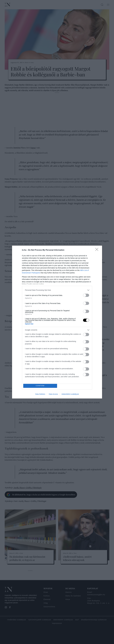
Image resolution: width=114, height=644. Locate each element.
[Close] (98, 250)
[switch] (86, 295)
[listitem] (57, 290)
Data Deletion (40, 394)
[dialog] (57, 322)
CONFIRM (40, 386)
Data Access (53, 394)
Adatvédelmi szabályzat (70, 394)
